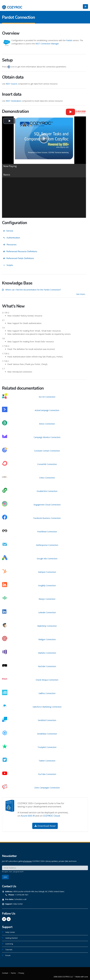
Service (8, 231)
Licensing (9, 944)
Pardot (69, 40)
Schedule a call (20, 899)
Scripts (8, 265)
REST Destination (13, 101)
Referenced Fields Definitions (19, 258)
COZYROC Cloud (51, 816)
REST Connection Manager (47, 44)
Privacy (21, 973)
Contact (5, 973)
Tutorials (9, 950)
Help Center (18, 904)
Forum (8, 955)
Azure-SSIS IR (28, 816)
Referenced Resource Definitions (20, 251)
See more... (81, 294)
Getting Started (11, 938)
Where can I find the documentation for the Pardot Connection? (33, 290)
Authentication (12, 238)
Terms (13, 973)
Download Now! (45, 826)
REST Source (11, 84)
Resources (10, 245)
